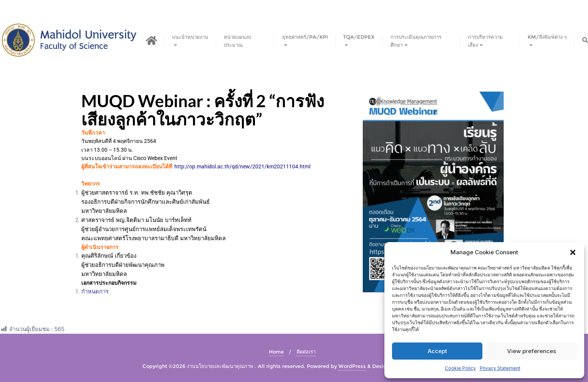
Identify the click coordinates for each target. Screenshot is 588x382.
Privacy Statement (500, 368)
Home (276, 352)
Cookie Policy (460, 368)
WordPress (352, 366)
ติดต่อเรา (306, 352)
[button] (573, 252)
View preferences (532, 351)
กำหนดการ (95, 292)
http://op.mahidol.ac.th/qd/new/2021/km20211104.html (242, 166)
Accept (437, 351)
